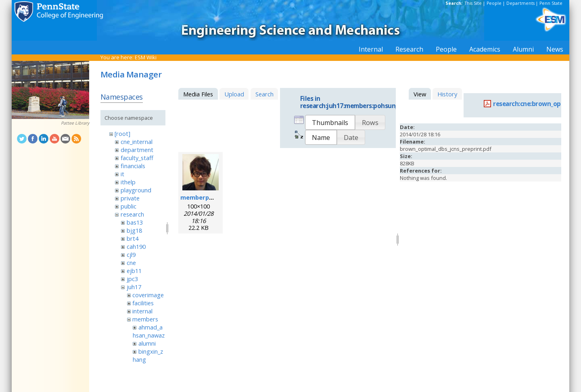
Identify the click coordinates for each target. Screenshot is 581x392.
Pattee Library (75, 123)
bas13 (135, 222)
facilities (143, 303)
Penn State (551, 3)
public (129, 206)
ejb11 (134, 271)
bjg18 (134, 230)
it (122, 174)
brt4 (133, 238)
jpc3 (132, 279)
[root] (122, 133)
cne (131, 263)
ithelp (128, 182)
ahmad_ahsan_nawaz (149, 331)
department (137, 150)
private (130, 198)
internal (142, 311)
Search (264, 94)
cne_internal (137, 142)
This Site (473, 3)
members (145, 319)
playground (136, 190)
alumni (147, 343)
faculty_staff (137, 158)
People (494, 3)
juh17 (134, 287)
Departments (520, 3)
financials (133, 166)
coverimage (148, 295)
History (447, 94)
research (132, 214)
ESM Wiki (146, 57)
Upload (234, 94)
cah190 (136, 246)
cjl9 (131, 254)
